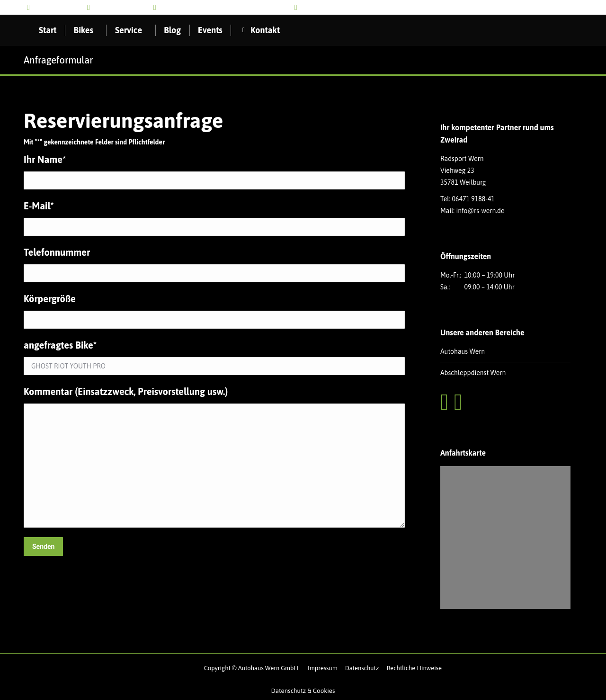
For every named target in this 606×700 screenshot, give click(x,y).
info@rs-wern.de (118, 7)
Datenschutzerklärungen (518, 560)
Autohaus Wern (463, 351)
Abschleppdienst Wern (473, 373)
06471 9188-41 (473, 199)
